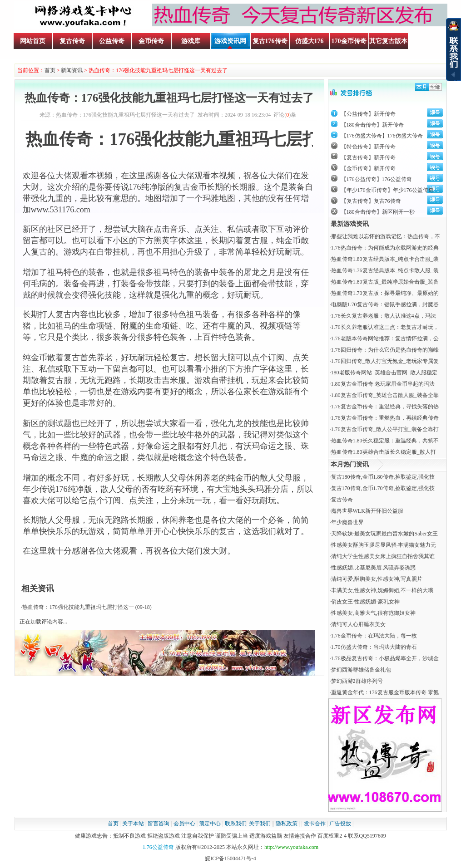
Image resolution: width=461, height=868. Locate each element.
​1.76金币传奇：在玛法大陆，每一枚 (374, 636)
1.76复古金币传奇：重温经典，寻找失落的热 (385, 407)
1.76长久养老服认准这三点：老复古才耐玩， (385, 327)
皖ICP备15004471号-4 (230, 858)
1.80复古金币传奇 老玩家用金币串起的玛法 (383, 384)
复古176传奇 (270, 41)
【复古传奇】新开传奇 (368, 157)
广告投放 (340, 824)
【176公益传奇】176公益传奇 (377, 179)
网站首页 (33, 41)
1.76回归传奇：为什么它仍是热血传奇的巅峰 (385, 350)
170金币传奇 (349, 41)
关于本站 (133, 824)
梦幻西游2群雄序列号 (357, 681)
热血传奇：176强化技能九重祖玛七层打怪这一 (78, 607)
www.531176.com (61, 210)
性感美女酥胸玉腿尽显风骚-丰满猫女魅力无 (384, 545)
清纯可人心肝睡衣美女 (358, 624)
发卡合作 (315, 824)
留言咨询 (159, 824)
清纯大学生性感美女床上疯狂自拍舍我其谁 (383, 556)
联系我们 (236, 824)
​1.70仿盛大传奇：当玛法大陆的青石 (374, 647)
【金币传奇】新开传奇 (368, 168)
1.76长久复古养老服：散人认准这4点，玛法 (384, 316)
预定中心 (210, 824)
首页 (50, 70)
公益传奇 (112, 41)
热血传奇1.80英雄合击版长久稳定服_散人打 (384, 452)
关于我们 (260, 824)
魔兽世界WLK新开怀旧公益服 (367, 511)
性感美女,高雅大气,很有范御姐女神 (373, 613)
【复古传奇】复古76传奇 (371, 201)
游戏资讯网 (230, 41)
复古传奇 (72, 41)
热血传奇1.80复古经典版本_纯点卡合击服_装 (385, 259)
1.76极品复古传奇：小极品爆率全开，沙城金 (385, 658)
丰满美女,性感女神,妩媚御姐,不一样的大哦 (382, 590)
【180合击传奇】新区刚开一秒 (378, 212)
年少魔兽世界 (347, 522)
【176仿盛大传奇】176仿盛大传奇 (382, 136)
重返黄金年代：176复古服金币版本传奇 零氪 (385, 692)
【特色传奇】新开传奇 (368, 147)
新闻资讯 (72, 70)
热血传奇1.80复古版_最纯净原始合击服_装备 (385, 282)
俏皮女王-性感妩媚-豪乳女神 (366, 602)
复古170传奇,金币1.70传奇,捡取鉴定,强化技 (383, 488)
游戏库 (191, 41)
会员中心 (184, 824)
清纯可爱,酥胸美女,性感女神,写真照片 (377, 579)
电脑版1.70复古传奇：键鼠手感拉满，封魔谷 (385, 304)
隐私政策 (287, 824)
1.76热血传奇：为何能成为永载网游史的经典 (385, 248)
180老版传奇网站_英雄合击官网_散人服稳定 (384, 373)
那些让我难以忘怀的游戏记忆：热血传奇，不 (386, 236)
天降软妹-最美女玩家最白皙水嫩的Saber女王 (384, 534)
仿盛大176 (310, 41)
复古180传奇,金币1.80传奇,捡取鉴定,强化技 (383, 477)
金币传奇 (151, 41)
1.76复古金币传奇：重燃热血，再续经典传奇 (385, 418)
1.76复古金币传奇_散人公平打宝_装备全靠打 (385, 429)
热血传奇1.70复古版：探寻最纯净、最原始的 (385, 293)
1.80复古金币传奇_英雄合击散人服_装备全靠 (385, 395)
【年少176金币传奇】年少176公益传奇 (387, 190)
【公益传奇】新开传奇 (368, 114)
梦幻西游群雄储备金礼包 (361, 670)
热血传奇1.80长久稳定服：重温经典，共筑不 (385, 441)
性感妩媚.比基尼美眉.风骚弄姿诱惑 (373, 568)
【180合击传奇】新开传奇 (372, 125)
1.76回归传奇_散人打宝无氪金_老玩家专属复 (385, 361)
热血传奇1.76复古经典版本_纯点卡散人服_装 (385, 270)
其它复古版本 (388, 41)
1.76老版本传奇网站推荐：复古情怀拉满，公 (385, 338)
